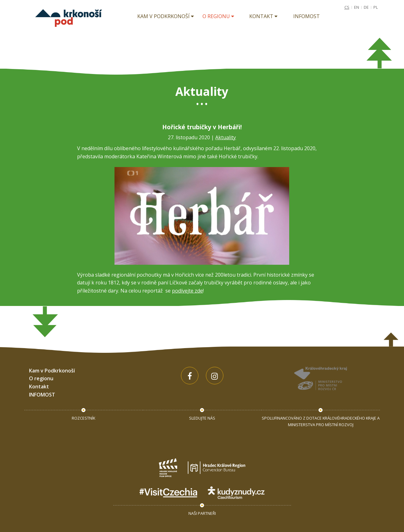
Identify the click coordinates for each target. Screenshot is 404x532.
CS (347, 7)
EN (357, 7)
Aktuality (226, 137)
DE (366, 7)
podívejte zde (187, 291)
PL (376, 7)
